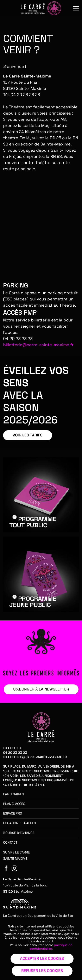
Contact (10, 842)
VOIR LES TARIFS (28, 435)
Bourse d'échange (19, 833)
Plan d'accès (14, 804)
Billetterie (13, 748)
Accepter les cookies (42, 958)
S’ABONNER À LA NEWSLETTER (41, 689)
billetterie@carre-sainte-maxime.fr (38, 345)
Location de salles (20, 823)
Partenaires (14, 794)
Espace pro (13, 813)
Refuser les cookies (42, 971)
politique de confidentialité (51, 947)
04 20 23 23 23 (15, 753)
